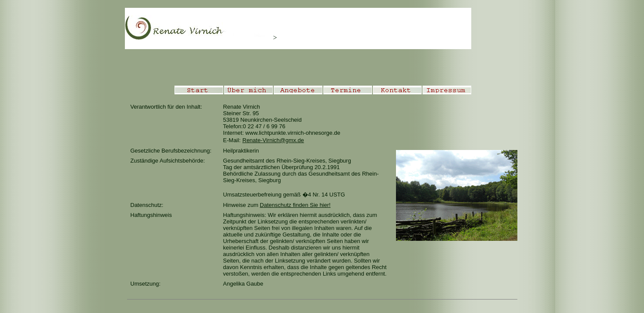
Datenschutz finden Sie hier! (295, 205)
